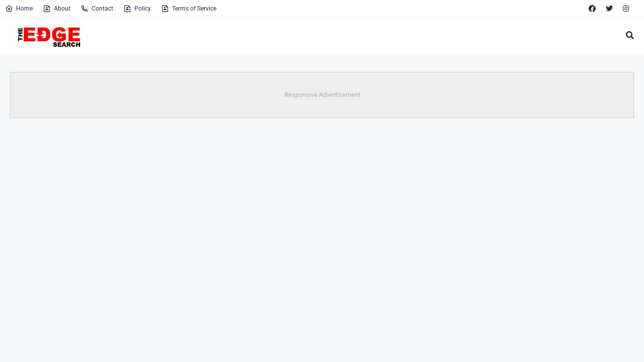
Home (19, 9)
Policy (137, 9)
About (57, 9)
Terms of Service (189, 9)
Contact (97, 9)
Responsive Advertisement (322, 95)
